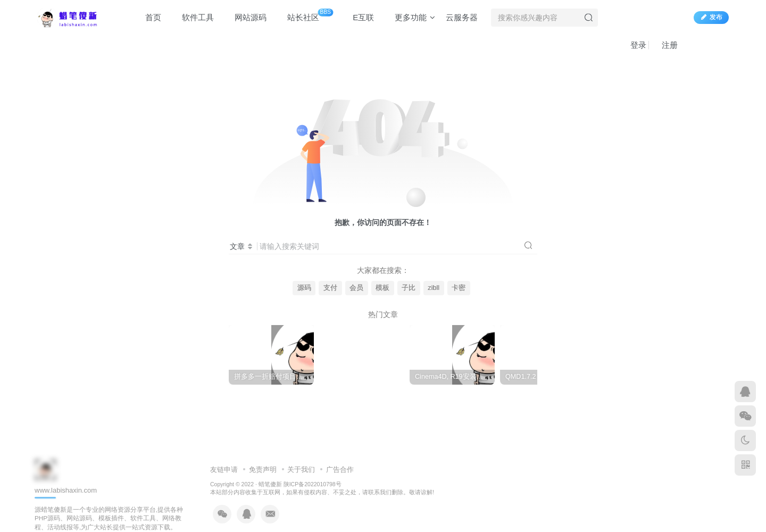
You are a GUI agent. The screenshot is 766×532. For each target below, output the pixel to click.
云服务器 (462, 18)
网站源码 (245, 18)
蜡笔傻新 (270, 484)
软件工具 (193, 18)
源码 (304, 288)
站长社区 (305, 16)
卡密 (459, 288)
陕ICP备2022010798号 (313, 484)
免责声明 (263, 469)
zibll (434, 288)
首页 (148, 18)
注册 (665, 45)
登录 (633, 45)
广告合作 (340, 469)
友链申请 (224, 469)
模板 (382, 288)
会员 (356, 288)
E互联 (358, 18)
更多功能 (410, 18)
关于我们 (301, 469)
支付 (330, 288)
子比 (409, 288)
